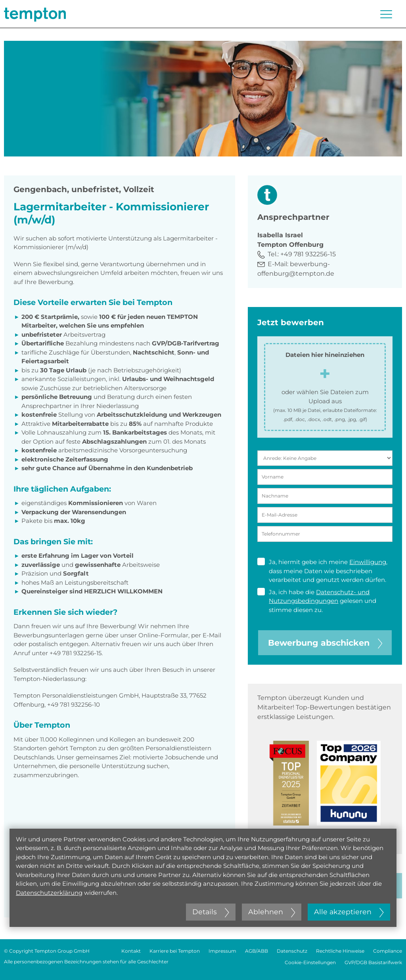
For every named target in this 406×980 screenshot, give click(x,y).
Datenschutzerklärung (49, 893)
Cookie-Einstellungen (310, 962)
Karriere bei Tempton (175, 951)
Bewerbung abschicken (325, 643)
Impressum (222, 951)
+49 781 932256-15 (308, 254)
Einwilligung (368, 562)
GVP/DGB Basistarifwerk (373, 962)
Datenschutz (292, 951)
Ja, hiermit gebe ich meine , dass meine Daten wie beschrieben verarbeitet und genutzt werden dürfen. (322, 571)
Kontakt (131, 951)
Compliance (388, 951)
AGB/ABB (257, 951)
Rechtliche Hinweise (340, 951)
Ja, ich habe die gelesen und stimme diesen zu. (317, 601)
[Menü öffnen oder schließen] (386, 14)
